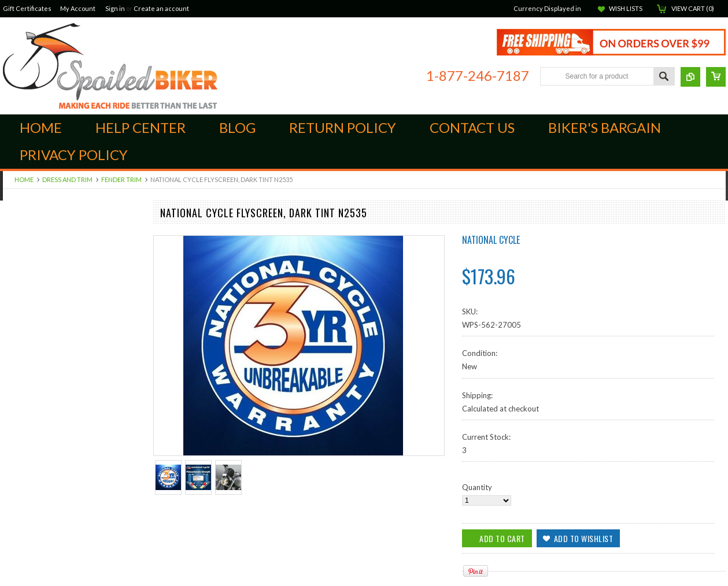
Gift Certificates (27, 8)
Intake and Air (27, 288)
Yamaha (16, 522)
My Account (78, 8)
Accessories (23, 571)
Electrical (18, 454)
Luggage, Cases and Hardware (53, 376)
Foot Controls (27, 269)
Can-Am (17, 229)
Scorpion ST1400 (33, 307)
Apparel (16, 415)
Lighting (16, 493)
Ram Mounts (24, 357)
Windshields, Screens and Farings (58, 405)
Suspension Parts (32, 317)
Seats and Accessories (40, 503)
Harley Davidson (31, 473)
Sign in (115, 8)
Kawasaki (19, 483)
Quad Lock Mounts (35, 298)
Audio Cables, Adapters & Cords (58, 327)
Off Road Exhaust (32, 337)
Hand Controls (27, 278)
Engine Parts (24, 259)
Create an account (161, 8)
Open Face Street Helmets (47, 551)
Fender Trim (121, 179)
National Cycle (491, 240)
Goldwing (19, 463)
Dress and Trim (67, 179)
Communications (31, 532)
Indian (13, 239)
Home (24, 179)
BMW (12, 444)
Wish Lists (626, 8)
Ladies (14, 542)
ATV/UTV (19, 435)
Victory (15, 513)
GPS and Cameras (33, 425)
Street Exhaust (27, 395)
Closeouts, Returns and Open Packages (69, 581)
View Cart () (693, 8)
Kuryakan (19, 347)
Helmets (17, 561)
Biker (110, 66)
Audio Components (36, 366)
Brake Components (36, 249)
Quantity (477, 487)
